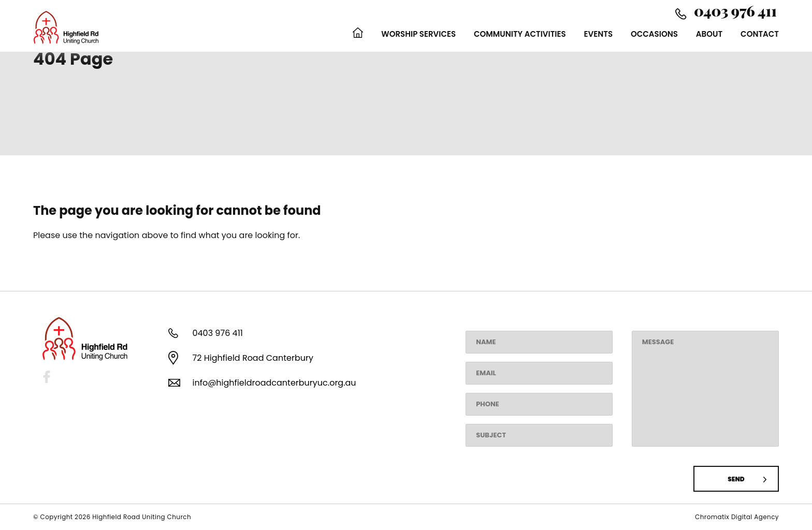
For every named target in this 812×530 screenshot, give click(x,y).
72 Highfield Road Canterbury (252, 358)
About (709, 34)
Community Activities (520, 34)
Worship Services (418, 34)
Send (736, 479)
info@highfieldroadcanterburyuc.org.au (274, 383)
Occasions (654, 34)
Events (598, 34)
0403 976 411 (217, 333)
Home (358, 34)
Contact (760, 34)
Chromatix (713, 517)
